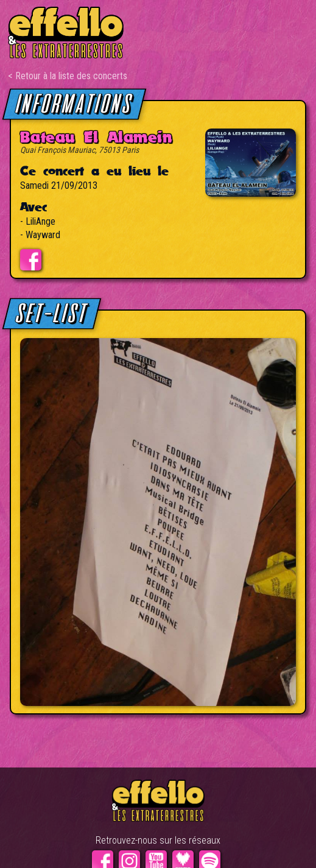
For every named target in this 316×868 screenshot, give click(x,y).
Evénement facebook (31, 260)
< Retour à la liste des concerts (68, 76)
